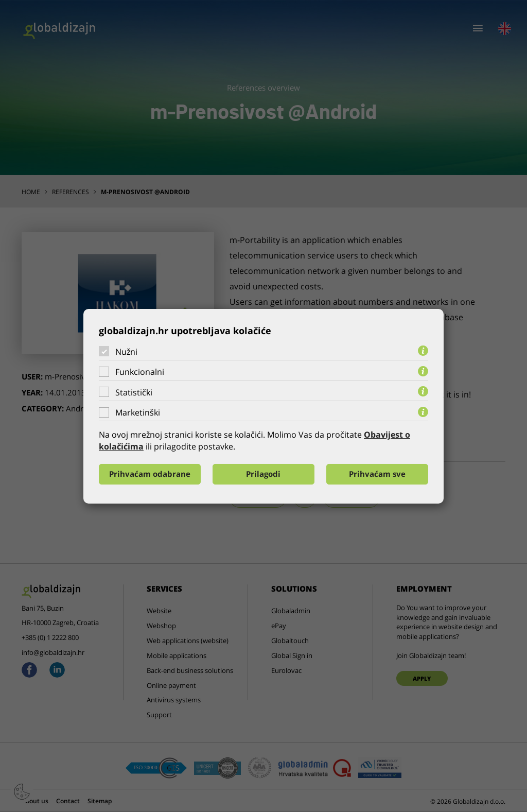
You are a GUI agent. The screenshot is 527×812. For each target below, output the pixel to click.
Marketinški (138, 412)
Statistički (134, 392)
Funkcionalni (140, 372)
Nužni (126, 351)
